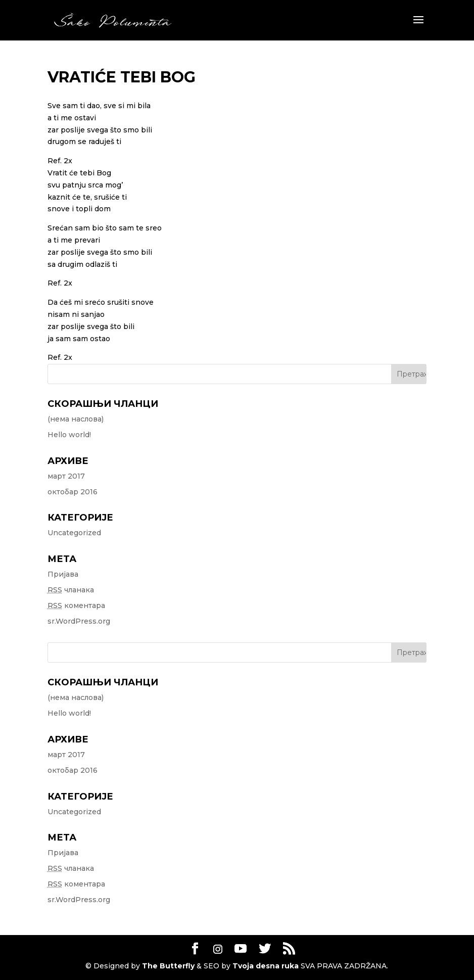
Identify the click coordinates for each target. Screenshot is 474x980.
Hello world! (69, 435)
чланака (71, 590)
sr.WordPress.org (79, 621)
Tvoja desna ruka (266, 966)
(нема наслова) (76, 419)
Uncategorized (74, 533)
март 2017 (66, 476)
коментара (76, 605)
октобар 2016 (73, 492)
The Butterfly (168, 966)
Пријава (63, 574)
